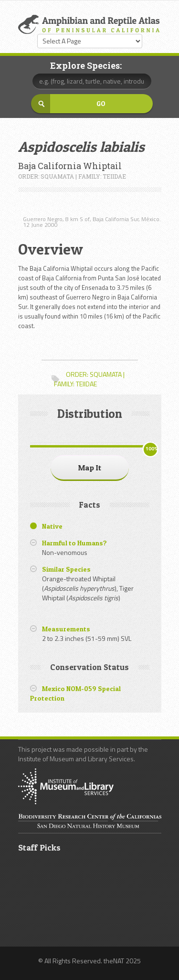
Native (52, 526)
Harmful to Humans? (74, 543)
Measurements (66, 629)
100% (152, 449)
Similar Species (66, 569)
